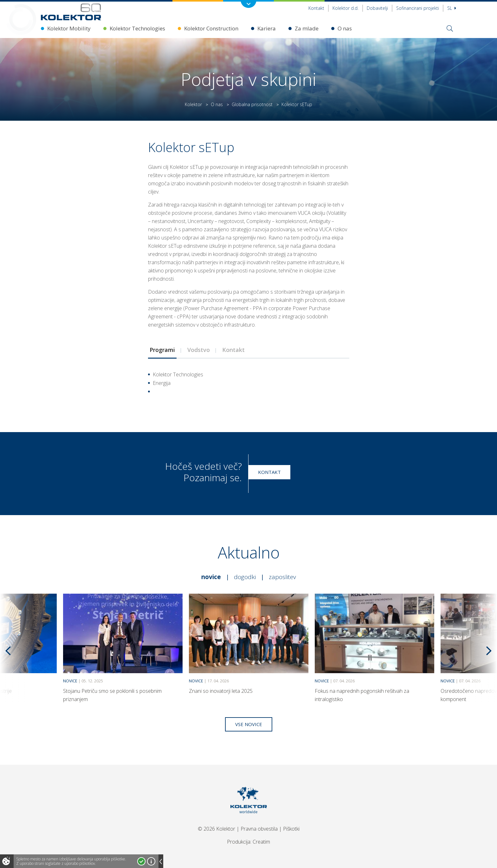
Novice (211, 577)
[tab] (162, 350)
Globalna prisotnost (252, 104)
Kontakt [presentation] (233, 350)
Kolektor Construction (211, 28)
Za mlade (307, 28)
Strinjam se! (141, 861)
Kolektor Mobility (69, 28)
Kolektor (193, 104)
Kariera (267, 28)
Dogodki (245, 577)
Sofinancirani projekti (418, 8)
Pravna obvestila (259, 829)
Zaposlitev (282, 577)
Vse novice (249, 724)
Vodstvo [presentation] (199, 350)
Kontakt (316, 8)
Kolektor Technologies (137, 28)
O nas (345, 28)
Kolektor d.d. (345, 8)
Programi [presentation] (162, 350)
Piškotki (291, 829)
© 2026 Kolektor (216, 829)
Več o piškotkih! (151, 861)
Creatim (261, 842)
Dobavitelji (377, 8)
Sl (452, 8)
